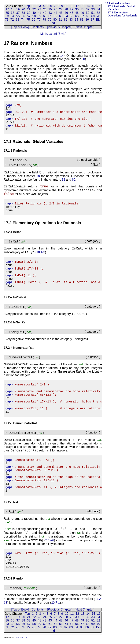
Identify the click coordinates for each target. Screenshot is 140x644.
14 (88, 6)
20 (23, 9)
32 (88, 9)
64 (66, 16)
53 (7, 16)
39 (29, 13)
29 (72, 9)
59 (39, 16)
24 (45, 9)
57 (29, 16)
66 (77, 16)
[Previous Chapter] (60, 27)
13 (83, 6)
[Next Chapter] (85, 27)
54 (13, 16)
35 (7, 13)
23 (39, 9)
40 (34, 13)
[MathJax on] (48, 34)
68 (88, 16)
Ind (53, 23)
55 (18, 16)
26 (56, 9)
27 (61, 9)
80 (55, 20)
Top (28, 6)
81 (60, 20)
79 (50, 20)
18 (13, 9)
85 (82, 20)
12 (77, 6)
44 (56, 13)
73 (17, 20)
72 (12, 20)
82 (66, 20)
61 (50, 16)
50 (88, 13)
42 (45, 13)
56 (23, 16)
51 (93, 13)
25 (50, 9)
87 (93, 20)
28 (66, 9)
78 (44, 20)
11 (72, 6)
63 (61, 16)
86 (87, 20)
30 (77, 9)
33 (93, 9)
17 (7, 9)
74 (23, 20)
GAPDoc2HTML (22, 637)
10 (67, 6)
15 (94, 6)
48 (77, 13)
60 (45, 16)
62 (56, 16)
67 (82, 16)
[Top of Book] (20, 27)
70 (98, 16)
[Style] (62, 34)
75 (28, 20)
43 (50, 13)
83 (71, 20)
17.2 (122, 14)
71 (7, 20)
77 (39, 20)
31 (82, 9)
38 (23, 13)
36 (13, 13)
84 (76, 20)
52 (98, 13)
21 (29, 9)
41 (39, 13)
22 (34, 9)
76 (34, 20)
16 (99, 6)
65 (72, 16)
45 (61, 13)
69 (93, 16)
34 (98, 9)
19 (18, 9)
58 (34, 16)
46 (66, 13)
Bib (98, 20)
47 (72, 13)
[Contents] (38, 27)
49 (82, 13)
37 (18, 13)
